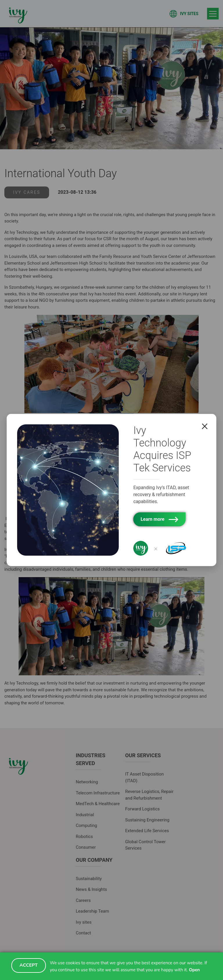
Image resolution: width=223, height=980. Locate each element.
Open (194, 970)
